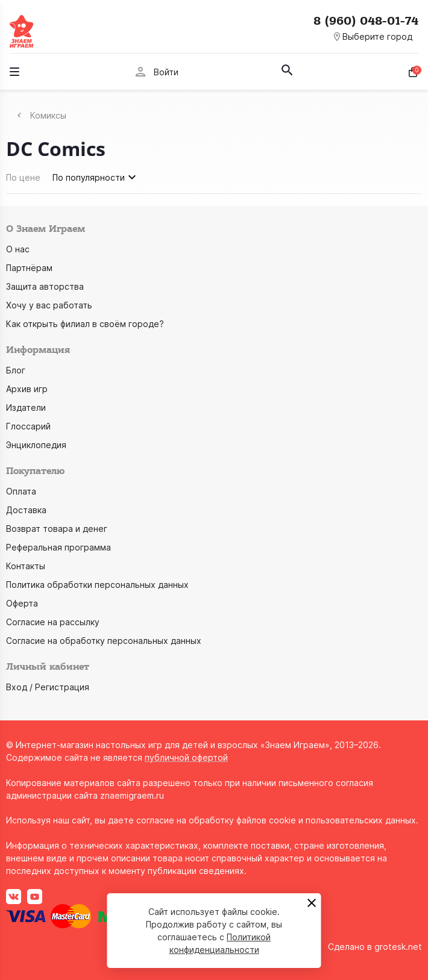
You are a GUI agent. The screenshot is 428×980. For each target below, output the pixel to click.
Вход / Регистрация (48, 687)
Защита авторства (45, 286)
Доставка (26, 510)
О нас (18, 249)
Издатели (26, 407)
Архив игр (27, 389)
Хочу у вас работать (49, 305)
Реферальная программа (58, 547)
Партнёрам (29, 268)
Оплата (21, 491)
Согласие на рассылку (53, 622)
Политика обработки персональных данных (97, 585)
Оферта (22, 603)
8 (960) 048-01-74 (366, 21)
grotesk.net (398, 947)
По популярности (96, 177)
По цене (23, 177)
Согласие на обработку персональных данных (104, 641)
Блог (16, 370)
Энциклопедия (36, 445)
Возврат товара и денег (57, 529)
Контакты (26, 566)
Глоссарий (28, 426)
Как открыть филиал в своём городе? (85, 324)
